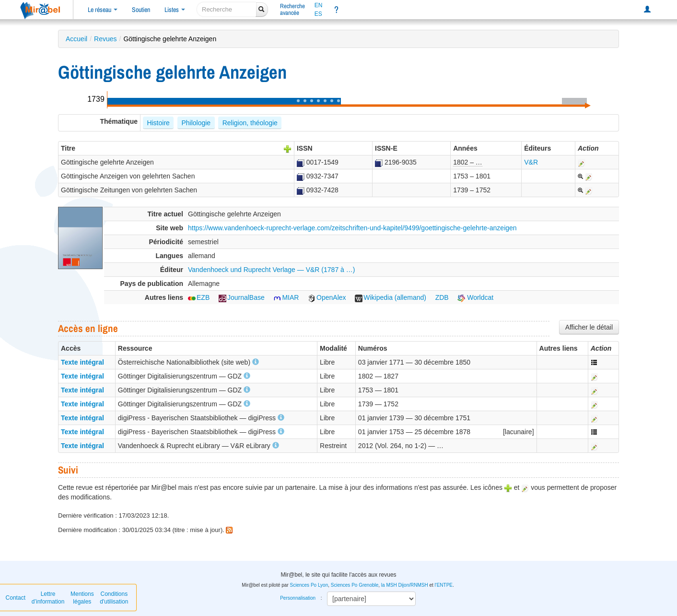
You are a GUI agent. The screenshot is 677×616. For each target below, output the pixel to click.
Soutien (141, 10)
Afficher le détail (589, 327)
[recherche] (227, 9)
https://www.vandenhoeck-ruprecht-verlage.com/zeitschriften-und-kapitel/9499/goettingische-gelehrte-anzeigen (352, 228)
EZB (199, 297)
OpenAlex (327, 297)
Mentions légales (82, 598)
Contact (16, 598)
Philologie (196, 123)
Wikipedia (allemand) (391, 297)
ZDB (442, 297)
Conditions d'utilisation (114, 598)
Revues (105, 39)
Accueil (76, 39)
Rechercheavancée (292, 9)
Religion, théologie (250, 123)
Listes (175, 10)
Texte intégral (82, 362)
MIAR (286, 297)
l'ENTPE (444, 585)
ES (318, 14)
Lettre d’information (48, 598)
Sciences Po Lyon (309, 585)
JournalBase (242, 297)
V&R (531, 162)
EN (319, 5)
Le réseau (103, 10)
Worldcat (475, 297)
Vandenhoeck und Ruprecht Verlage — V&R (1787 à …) (271, 270)
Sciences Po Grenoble (355, 585)
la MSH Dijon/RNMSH (405, 585)
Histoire (158, 123)
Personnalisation (298, 598)
